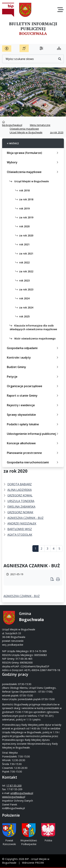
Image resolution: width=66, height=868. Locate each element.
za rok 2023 (24, 289)
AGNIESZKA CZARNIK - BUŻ (25, 518)
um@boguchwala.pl (22, 793)
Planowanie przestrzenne (33, 453)
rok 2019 (22, 208)
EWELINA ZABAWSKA (21, 507)
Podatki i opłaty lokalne (33, 424)
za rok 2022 (24, 271)
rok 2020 (22, 226)
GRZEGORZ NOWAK (20, 512)
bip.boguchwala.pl (12, 125)
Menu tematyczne (40, 125)
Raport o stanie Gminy (33, 396)
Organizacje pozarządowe (33, 386)
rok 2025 (22, 316)
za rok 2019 (24, 217)
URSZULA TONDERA (21, 501)
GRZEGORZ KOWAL (20, 495)
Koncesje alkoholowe (33, 443)
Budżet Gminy (33, 367)
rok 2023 (22, 280)
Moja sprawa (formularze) (33, 153)
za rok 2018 (24, 199)
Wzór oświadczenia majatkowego (33, 338)
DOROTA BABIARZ (20, 484)
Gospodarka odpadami (33, 348)
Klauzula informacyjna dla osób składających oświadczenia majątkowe (33, 327)
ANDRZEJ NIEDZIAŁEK (22, 523)
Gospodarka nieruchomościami (33, 462)
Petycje (33, 377)
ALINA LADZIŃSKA (20, 490)
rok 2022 (22, 262)
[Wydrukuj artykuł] (53, 579)
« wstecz (13, 143)
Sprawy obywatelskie (33, 415)
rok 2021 (22, 244)
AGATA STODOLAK (20, 535)
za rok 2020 (57, 132)
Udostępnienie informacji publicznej (33, 434)
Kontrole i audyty (33, 358)
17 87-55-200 (14, 786)
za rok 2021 (24, 253)
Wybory (33, 162)
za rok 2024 (24, 307)
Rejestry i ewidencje (33, 405)
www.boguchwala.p (13, 797)
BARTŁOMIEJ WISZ (20, 529)
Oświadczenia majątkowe (24, 129)
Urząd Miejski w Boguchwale (26, 132)
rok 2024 (22, 298)
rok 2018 (22, 190)
